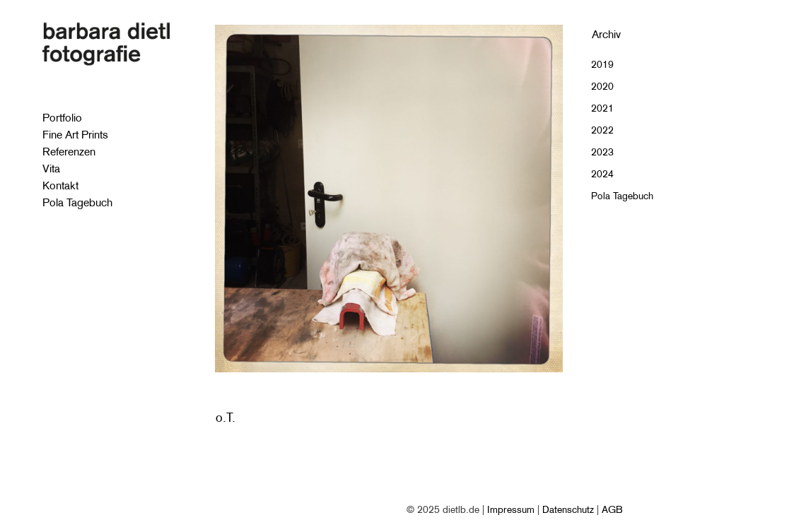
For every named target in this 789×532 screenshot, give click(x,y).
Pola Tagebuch (622, 196)
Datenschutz (568, 509)
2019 (602, 64)
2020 (602, 86)
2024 (602, 174)
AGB (612, 509)
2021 (602, 108)
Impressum (511, 509)
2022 (602, 130)
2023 (602, 152)
